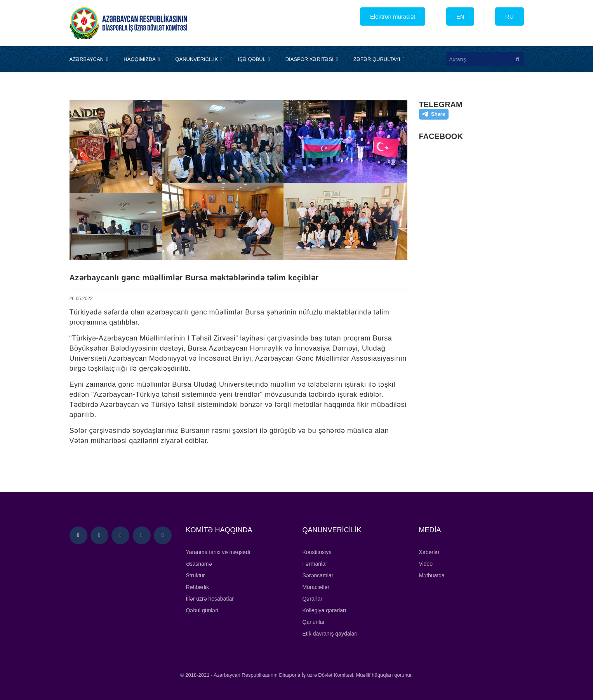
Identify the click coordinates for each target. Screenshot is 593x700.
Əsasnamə (199, 564)
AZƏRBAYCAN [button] (89, 59)
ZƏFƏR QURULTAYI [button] (379, 59)
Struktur (196, 575)
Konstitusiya (317, 552)
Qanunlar (314, 622)
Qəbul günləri (202, 610)
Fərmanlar (315, 564)
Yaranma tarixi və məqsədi (218, 552)
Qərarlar (313, 599)
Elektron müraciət (393, 17)
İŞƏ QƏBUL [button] (254, 59)
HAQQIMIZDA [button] (142, 59)
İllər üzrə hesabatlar (210, 599)
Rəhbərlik (198, 587)
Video (426, 564)
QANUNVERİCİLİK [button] (199, 59)
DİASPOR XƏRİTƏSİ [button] (312, 59)
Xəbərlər (430, 552)
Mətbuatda (432, 575)
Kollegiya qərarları (324, 610)
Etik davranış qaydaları (330, 634)
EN (460, 17)
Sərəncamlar (318, 575)
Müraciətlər (316, 587)
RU (510, 17)
